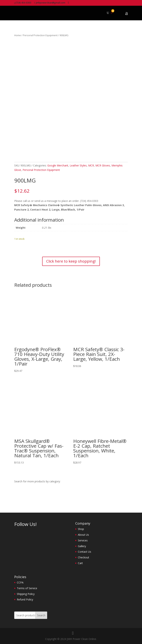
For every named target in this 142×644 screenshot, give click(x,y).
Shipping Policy (26, 594)
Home (18, 35)
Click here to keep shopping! (71, 261)
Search (41, 615)
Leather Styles (78, 165)
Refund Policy (25, 599)
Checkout (83, 557)
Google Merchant (58, 165)
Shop (81, 529)
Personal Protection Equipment (40, 35)
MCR (91, 165)
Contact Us (84, 552)
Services (83, 540)
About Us (83, 535)
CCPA (20, 582)
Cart (80, 563)
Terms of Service (27, 588)
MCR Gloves (103, 165)
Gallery (82, 546)
